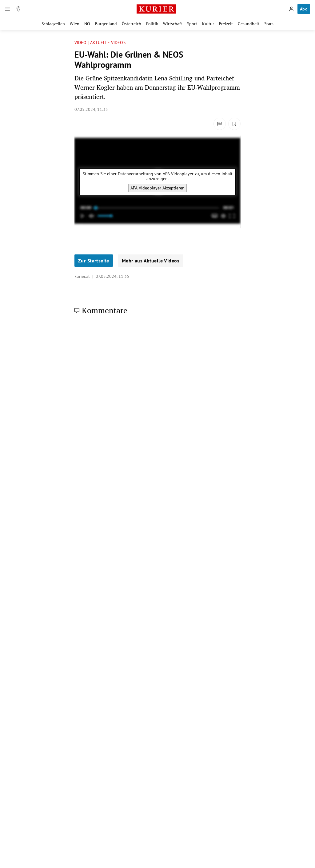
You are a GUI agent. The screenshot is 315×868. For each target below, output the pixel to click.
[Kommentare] (220, 124)
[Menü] (7, 9)
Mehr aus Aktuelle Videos (151, 261)
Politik (152, 24)
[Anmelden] (291, 9)
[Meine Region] (18, 9)
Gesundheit (249, 24)
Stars (269, 24)
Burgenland (106, 24)
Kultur (208, 24)
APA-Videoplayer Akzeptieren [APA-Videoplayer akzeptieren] (157, 188)
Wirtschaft (173, 24)
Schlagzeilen (53, 24)
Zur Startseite (94, 261)
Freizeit (226, 24)
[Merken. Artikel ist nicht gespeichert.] (234, 124)
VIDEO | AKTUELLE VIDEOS (100, 43)
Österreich (132, 24)
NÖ (87, 24)
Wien (75, 24)
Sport (192, 24)
